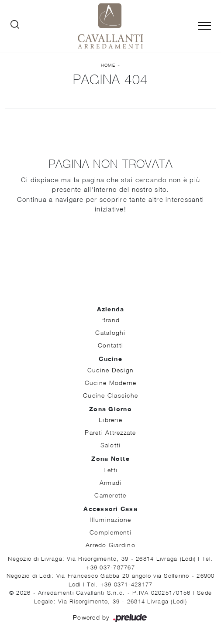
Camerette (110, 495)
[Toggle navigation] (204, 26)
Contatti (110, 345)
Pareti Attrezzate (110, 432)
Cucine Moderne (111, 383)
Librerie (110, 420)
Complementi (110, 532)
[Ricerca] (15, 26)
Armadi (111, 482)
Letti (110, 470)
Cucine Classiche (110, 395)
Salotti (111, 445)
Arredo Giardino (110, 545)
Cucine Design (110, 370)
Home (108, 65)
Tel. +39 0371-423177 (120, 584)
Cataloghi (110, 332)
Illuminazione (110, 520)
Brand (110, 320)
